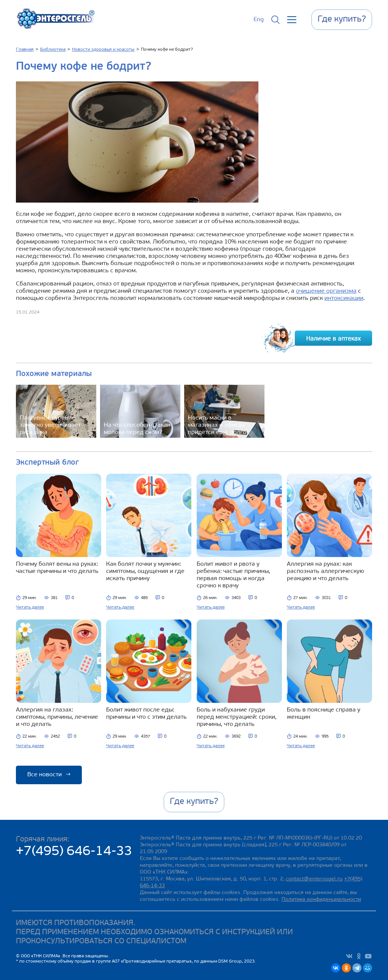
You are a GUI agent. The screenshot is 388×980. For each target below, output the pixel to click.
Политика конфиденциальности (321, 900)
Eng (259, 20)
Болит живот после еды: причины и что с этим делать (146, 714)
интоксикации (344, 298)
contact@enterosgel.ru (314, 879)
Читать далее (30, 607)
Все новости (49, 775)
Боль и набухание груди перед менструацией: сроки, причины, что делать (237, 717)
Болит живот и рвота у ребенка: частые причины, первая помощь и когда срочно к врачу (233, 575)
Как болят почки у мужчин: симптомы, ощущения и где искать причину (145, 571)
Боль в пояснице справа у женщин (324, 714)
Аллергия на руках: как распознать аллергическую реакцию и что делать (325, 571)
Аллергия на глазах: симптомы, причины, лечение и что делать (57, 717)
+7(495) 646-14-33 (74, 852)
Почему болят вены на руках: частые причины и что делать (57, 568)
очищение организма (326, 291)
